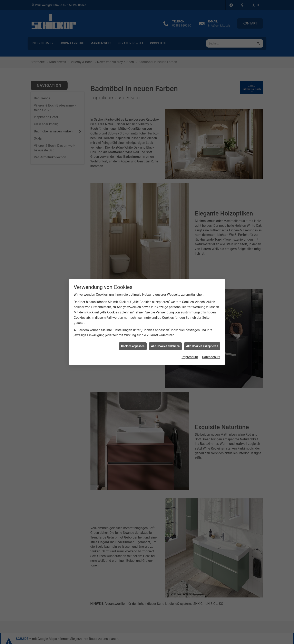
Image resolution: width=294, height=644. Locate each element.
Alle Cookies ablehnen (165, 346)
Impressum (190, 357)
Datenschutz (211, 357)
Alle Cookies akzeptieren (202, 346)
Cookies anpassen (133, 346)
